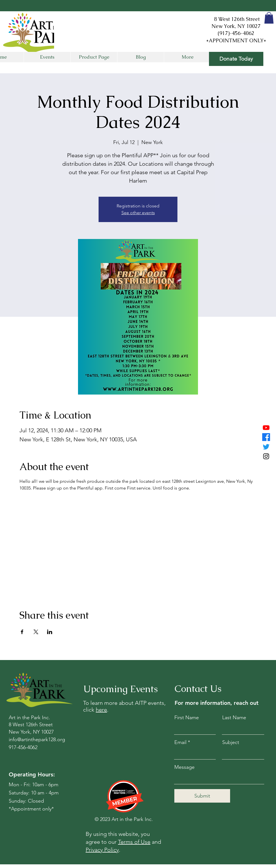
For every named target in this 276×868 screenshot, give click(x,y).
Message (184, 767)
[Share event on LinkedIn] (50, 632)
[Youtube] (266, 428)
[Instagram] (266, 456)
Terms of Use (134, 842)
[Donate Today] (236, 59)
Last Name (234, 718)
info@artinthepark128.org (37, 739)
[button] (269, 18)
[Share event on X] (36, 632)
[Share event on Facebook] (22, 632)
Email (180, 742)
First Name (187, 718)
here (101, 710)
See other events (138, 213)
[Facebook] (266, 437)
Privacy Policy (102, 850)
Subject (231, 742)
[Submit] (202, 796)
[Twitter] (266, 447)
